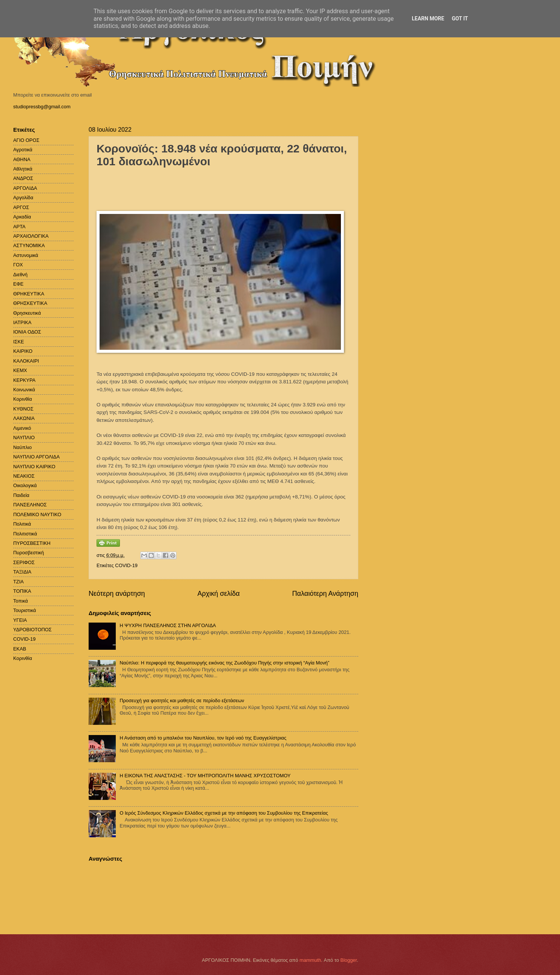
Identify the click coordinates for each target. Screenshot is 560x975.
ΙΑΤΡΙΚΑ (22, 322)
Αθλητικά (23, 169)
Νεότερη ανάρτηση (117, 594)
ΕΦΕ (18, 284)
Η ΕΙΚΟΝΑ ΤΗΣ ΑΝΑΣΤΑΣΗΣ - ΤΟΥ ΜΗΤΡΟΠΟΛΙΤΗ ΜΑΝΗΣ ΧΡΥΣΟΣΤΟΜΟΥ (205, 776)
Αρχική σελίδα (218, 594)
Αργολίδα (23, 198)
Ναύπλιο (22, 447)
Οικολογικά (25, 485)
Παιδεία (21, 495)
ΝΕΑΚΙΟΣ (24, 476)
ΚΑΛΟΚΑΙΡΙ (26, 361)
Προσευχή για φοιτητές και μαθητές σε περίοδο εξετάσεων (182, 700)
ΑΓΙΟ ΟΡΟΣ (26, 140)
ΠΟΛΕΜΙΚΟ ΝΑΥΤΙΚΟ (37, 514)
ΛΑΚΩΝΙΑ (24, 418)
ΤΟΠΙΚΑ (22, 591)
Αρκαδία (22, 217)
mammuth (310, 960)
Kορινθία (23, 658)
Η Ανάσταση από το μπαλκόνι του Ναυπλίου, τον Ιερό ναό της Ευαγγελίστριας (203, 738)
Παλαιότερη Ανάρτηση (325, 594)
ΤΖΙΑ (18, 582)
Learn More (428, 18)
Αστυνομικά (26, 255)
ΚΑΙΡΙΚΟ (23, 351)
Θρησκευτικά (27, 313)
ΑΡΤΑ (19, 227)
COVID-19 (126, 565)
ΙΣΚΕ (19, 342)
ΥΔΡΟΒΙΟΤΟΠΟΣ (32, 630)
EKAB (20, 649)
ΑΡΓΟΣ (21, 207)
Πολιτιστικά (25, 534)
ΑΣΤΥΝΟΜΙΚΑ (29, 245)
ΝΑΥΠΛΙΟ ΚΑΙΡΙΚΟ (34, 467)
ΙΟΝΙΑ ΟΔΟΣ (27, 332)
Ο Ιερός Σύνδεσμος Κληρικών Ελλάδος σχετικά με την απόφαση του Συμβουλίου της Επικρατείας (224, 813)
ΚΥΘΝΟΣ (23, 409)
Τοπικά (21, 601)
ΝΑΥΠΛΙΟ (24, 438)
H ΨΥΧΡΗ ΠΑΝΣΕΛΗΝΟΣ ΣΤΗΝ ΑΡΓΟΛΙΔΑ (168, 625)
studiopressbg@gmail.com (42, 107)
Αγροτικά (23, 150)
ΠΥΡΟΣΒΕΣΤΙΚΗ (32, 543)
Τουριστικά (25, 610)
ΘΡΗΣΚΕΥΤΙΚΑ (30, 303)
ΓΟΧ (18, 265)
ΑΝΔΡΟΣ (23, 178)
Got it (460, 18)
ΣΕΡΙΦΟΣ (24, 562)
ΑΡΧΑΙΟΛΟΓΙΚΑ (31, 236)
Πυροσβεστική (28, 553)
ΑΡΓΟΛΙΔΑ (25, 188)
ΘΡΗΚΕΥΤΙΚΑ (29, 294)
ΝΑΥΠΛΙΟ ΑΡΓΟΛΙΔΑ (36, 457)
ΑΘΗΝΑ (22, 159)
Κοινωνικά (24, 390)
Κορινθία (23, 399)
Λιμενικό (22, 428)
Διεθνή (20, 275)
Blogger (348, 960)
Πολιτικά (22, 524)
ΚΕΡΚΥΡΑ (24, 380)
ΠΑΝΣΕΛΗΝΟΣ (30, 505)
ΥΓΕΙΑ (20, 620)
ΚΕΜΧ (20, 370)
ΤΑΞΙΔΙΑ (22, 572)
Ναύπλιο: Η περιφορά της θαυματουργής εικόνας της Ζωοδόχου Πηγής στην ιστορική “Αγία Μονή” (224, 663)
